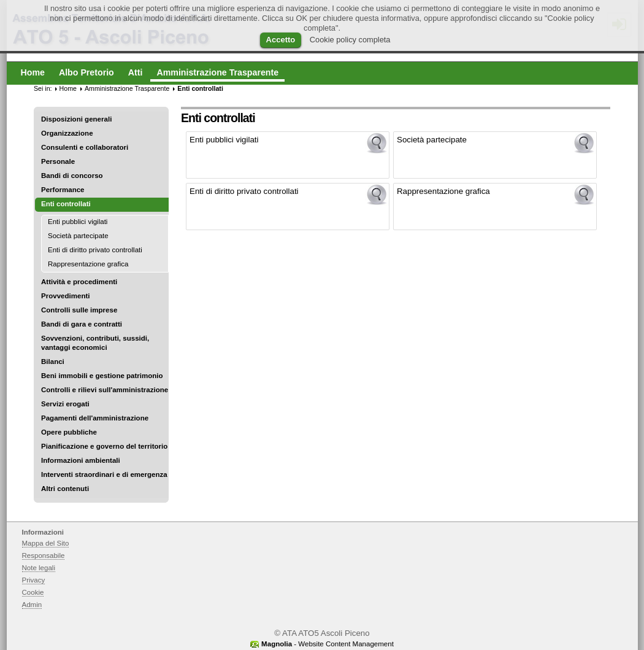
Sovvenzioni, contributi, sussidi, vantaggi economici (95, 343)
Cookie (33, 592)
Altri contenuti (65, 489)
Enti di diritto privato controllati (95, 250)
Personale (58, 161)
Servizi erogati (65, 404)
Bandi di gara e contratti (82, 324)
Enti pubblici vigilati (78, 222)
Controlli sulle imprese (79, 310)
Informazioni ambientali (81, 460)
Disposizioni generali (76, 119)
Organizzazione (67, 133)
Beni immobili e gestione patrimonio (102, 376)
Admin (32, 605)
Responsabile (44, 555)
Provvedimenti (65, 296)
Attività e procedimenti (79, 282)
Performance (63, 190)
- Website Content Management (328, 644)
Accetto (281, 40)
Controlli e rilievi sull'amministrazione (105, 390)
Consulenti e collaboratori (85, 147)
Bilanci (53, 362)
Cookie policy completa (350, 40)
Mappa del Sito (46, 543)
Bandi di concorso (72, 176)
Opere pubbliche (69, 432)
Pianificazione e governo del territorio (104, 446)
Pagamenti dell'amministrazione (95, 418)
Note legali (39, 568)
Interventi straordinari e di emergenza (104, 474)
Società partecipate (78, 236)
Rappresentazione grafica (88, 264)
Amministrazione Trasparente (127, 88)
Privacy (34, 580)
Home (68, 88)
